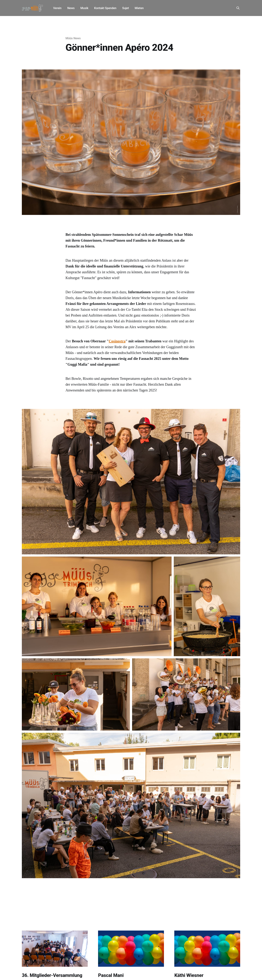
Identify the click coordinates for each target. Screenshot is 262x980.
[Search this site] (238, 8)
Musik (84, 8)
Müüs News (73, 38)
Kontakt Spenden (105, 8)
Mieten (139, 8)
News (71, 8)
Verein (57, 8)
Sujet (126, 8)
